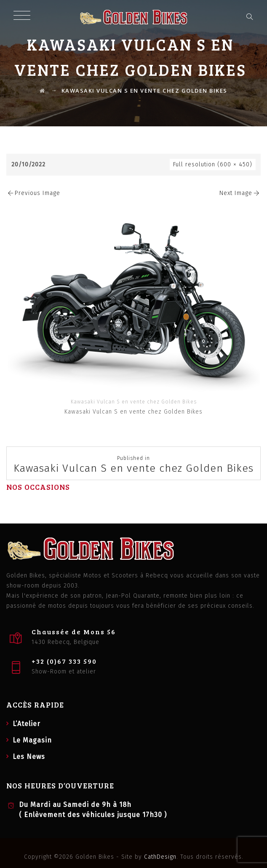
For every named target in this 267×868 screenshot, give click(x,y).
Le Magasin (32, 740)
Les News (29, 757)
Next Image (240, 193)
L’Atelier (27, 724)
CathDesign (160, 857)
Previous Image (33, 193)
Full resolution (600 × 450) (213, 164)
